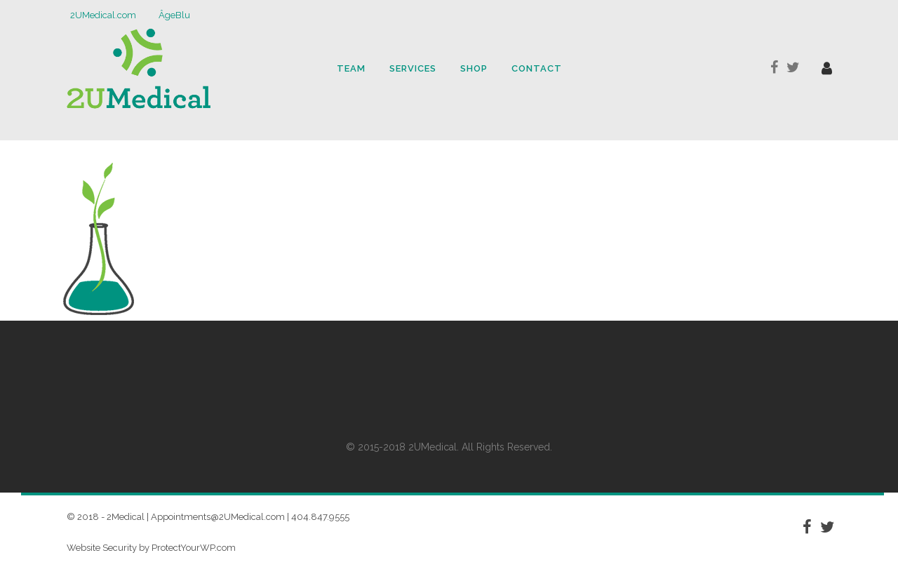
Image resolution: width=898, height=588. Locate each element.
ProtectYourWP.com (194, 548)
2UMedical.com (103, 15)
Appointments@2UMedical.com (218, 517)
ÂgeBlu (174, 15)
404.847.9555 (320, 517)
